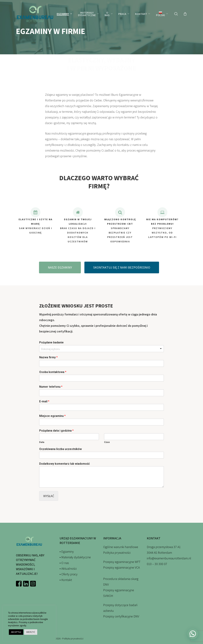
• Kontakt (66, 580)
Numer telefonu (51, 387)
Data (42, 442)
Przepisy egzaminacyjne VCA (121, 567)
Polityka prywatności (117, 553)
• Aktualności (68, 569)
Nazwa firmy (48, 357)
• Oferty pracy (69, 574)
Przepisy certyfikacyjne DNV (121, 616)
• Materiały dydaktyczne (75, 557)
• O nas (64, 563)
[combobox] (101, 349)
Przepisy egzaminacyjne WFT (122, 562)
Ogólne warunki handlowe (121, 547)
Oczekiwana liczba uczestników (60, 449)
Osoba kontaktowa (53, 372)
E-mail (44, 401)
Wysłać (49, 496)
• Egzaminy (67, 552)
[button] (60, 273)
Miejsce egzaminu (52, 416)
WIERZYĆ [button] (31, 632)
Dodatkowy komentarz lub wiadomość (64, 464)
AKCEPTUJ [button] (16, 632)
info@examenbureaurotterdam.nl (169, 558)
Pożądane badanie (51, 342)
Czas (107, 442)
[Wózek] (185, 14)
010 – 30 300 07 (157, 564)
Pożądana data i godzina (56, 431)
